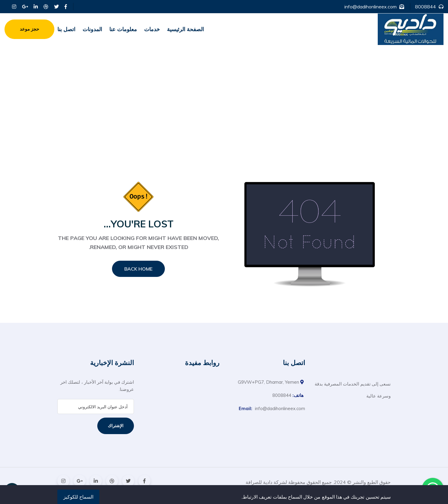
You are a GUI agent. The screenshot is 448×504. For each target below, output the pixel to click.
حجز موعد (29, 29)
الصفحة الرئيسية (185, 29)
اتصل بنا (66, 29)
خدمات (152, 29)
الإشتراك (116, 426)
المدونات (92, 29)
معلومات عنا (123, 29)
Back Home (138, 269)
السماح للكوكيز (78, 497)
